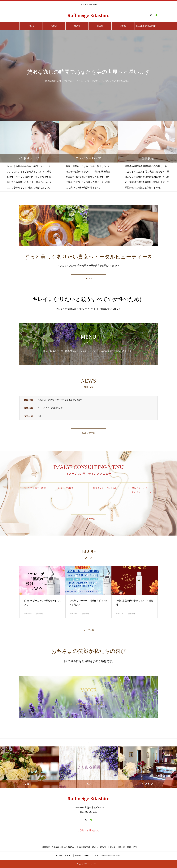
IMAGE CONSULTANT (146, 26)
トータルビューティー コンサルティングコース (140, 490)
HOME (31, 26)
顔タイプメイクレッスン (105, 488)
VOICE (123, 26)
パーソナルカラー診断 (35, 488)
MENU (77, 26)
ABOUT (54, 26)
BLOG (100, 26)
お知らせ (39, 614)
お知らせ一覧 (88, 433)
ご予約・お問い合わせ (88, 830)
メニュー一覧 (88, 519)
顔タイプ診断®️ (66, 488)
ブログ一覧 (88, 630)
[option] (88, 76)
